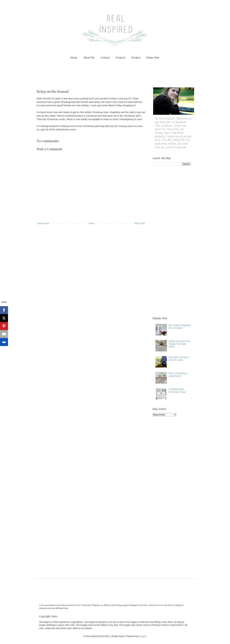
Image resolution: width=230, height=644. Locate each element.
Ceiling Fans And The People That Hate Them (179, 344)
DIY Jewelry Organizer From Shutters (180, 327)
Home (74, 57)
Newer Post (43, 223)
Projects (121, 57)
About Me (89, 57)
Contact (105, 57)
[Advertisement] (115, 73)
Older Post (139, 223)
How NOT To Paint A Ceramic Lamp (179, 359)
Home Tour (153, 57)
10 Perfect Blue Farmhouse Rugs (177, 391)
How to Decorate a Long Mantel (178, 375)
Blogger (142, 636)
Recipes (136, 57)
